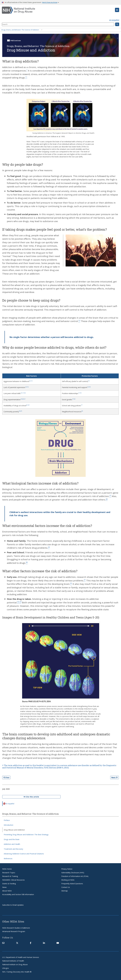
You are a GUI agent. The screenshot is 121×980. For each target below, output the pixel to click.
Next (114, 777)
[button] (117, 10)
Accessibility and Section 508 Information (18, 894)
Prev (6, 777)
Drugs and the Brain (12, 839)
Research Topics (9, 873)
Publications (16, 41)
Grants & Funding (9, 884)
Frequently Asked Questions (72, 884)
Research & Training (10, 876)
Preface (7, 820)
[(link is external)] (17, 943)
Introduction (9, 825)
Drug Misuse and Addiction (14, 830)
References (8, 859)
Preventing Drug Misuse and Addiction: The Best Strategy (26, 835)
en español (114, 20)
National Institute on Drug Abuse (15, 964)
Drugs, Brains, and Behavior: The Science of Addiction (20, 30)
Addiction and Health (12, 844)
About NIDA (7, 891)
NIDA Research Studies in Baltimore (16, 928)
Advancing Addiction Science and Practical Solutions (24, 854)
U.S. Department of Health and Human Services (21, 957)
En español (10, 804)
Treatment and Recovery (13, 849)
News (4, 887)
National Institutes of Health (13, 961)
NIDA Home (7, 869)
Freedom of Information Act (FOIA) (75, 876)
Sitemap (65, 891)
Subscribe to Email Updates (13, 905)
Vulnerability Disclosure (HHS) (73, 873)
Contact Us (66, 887)
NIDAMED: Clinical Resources (13, 880)
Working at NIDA (68, 880)
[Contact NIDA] (3, 943)
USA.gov (5, 968)
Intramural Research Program (14, 931)
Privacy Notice (67, 869)
